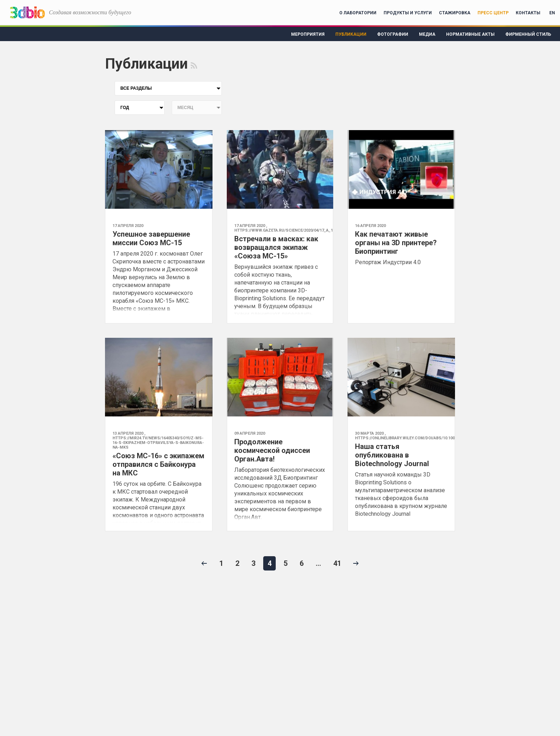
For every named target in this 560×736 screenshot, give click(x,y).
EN (552, 13)
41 (337, 563)
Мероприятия (308, 34)
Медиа (427, 34)
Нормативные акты (470, 34)
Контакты (528, 13)
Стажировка (455, 13)
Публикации (351, 34)
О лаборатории (358, 13)
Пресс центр (493, 13)
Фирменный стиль (528, 34)
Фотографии (393, 34)
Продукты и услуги (408, 13)
